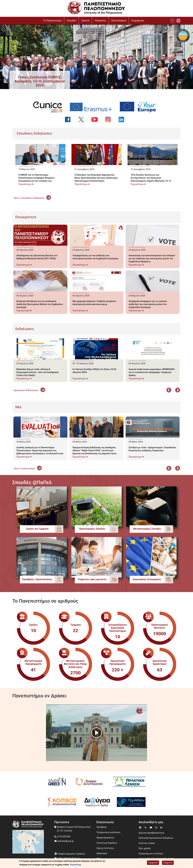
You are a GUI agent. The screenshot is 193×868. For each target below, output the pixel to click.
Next (190, 60)
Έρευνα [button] (85, 21)
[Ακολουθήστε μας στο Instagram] (110, 119)
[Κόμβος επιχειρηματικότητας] (62, 802)
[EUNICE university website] (49, 107)
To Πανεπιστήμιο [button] (52, 21)
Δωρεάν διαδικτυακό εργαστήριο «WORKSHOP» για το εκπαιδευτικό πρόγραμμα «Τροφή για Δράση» (152, 372)
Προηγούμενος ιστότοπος (151, 854)
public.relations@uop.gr (68, 858)
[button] (40, 81)
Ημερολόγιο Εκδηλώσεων (29, 390)
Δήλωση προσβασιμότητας (151, 833)
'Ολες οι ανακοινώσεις (28, 469)
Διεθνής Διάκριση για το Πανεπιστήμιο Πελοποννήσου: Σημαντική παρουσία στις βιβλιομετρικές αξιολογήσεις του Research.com (40, 450)
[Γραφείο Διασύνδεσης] (90, 782)
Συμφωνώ (153, 863)
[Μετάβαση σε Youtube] (151, 827)
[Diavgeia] (97, 802)
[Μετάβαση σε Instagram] (157, 827)
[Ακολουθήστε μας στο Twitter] (83, 119)
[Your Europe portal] (140, 107)
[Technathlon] (131, 802)
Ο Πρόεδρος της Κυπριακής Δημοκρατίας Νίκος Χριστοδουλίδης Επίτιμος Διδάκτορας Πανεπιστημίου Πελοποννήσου (96, 178)
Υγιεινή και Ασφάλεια (107, 843)
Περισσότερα (26, 184)
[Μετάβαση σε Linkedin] (162, 827)
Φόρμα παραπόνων (105, 838)
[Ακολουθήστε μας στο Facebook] (70, 119)
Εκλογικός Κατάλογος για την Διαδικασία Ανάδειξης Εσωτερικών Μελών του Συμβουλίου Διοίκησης (40, 304)
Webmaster (102, 853)
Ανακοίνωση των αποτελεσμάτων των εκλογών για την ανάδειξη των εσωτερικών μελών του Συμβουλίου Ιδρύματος (152, 258)
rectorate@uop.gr (65, 841)
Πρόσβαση (101, 827)
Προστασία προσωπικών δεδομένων (156, 838)
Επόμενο (177, 390)
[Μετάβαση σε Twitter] (146, 827)
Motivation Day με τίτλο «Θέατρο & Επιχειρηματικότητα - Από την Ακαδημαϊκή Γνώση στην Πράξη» (37, 372)
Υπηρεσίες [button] (100, 21)
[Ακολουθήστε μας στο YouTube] (96, 119)
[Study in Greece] (57, 782)
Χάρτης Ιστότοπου (105, 848)
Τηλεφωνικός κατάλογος (108, 832)
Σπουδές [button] (72, 21)
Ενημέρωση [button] (138, 21)
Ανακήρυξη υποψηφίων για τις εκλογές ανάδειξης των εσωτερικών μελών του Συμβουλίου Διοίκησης (148, 304)
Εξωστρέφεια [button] (119, 21)
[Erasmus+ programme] (93, 107)
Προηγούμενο (3, 60)
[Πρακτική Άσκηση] (129, 782)
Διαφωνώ (168, 863)
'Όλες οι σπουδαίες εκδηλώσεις (32, 198)
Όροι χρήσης (145, 848)
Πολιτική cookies (147, 843)
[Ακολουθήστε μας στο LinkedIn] (123, 119)
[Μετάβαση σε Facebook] (141, 827)
